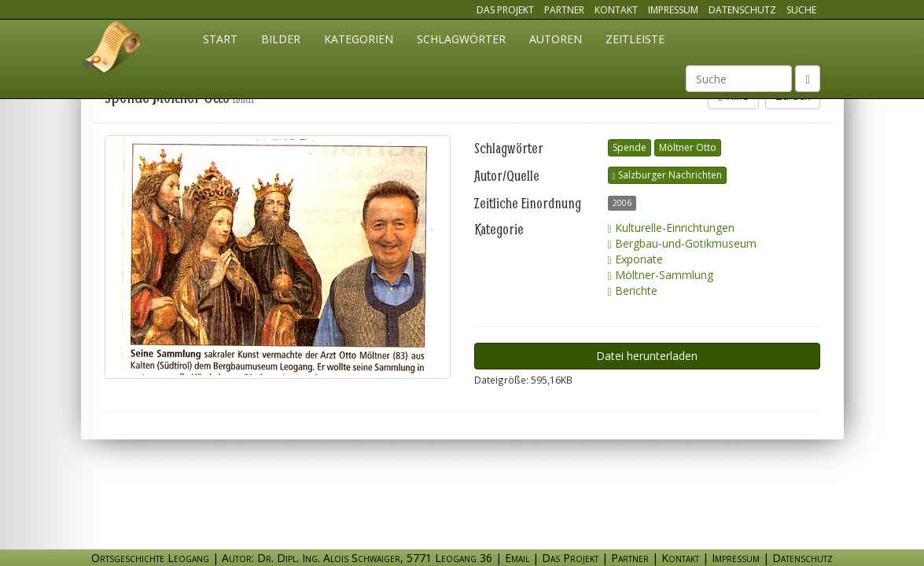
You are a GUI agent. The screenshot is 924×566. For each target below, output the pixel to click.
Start (220, 39)
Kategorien (359, 39)
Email (517, 558)
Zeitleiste (635, 39)
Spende (629, 147)
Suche (801, 10)
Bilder (281, 39)
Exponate (635, 259)
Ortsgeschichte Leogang (112, 50)
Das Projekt (505, 10)
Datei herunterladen (647, 356)
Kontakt (616, 10)
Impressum (673, 10)
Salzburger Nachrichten (667, 175)
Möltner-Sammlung (661, 275)
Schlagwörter (461, 39)
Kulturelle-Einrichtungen (671, 228)
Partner (564, 10)
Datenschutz (742, 10)
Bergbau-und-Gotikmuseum (682, 243)
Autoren (556, 39)
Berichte (633, 290)
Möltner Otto (688, 147)
